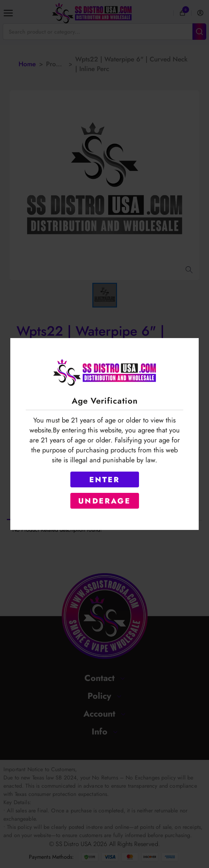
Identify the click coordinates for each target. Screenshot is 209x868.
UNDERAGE (105, 501)
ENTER (105, 479)
